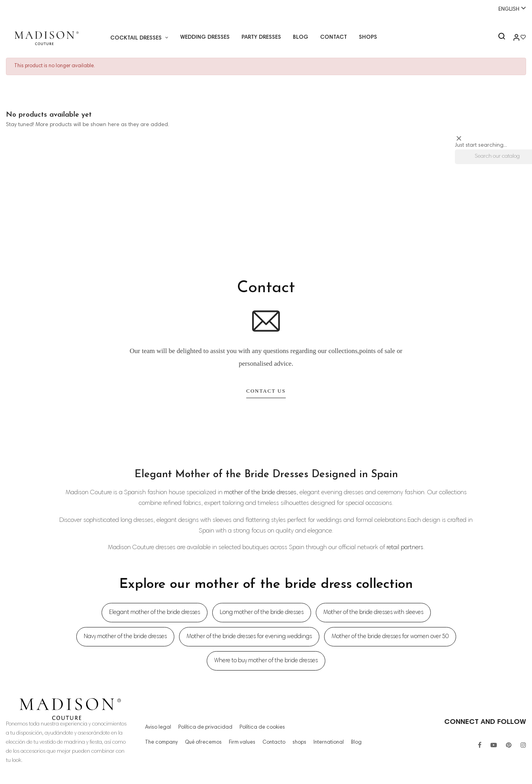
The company (161, 742)
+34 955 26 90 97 (30, 9)
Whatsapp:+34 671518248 (266, 9)
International (327, 742)
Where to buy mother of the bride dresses (266, 661)
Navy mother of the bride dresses (125, 637)
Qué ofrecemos (203, 742)
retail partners (405, 548)
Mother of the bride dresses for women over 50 (390, 637)
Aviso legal (158, 727)
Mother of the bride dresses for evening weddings (249, 637)
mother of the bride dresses (260, 493)
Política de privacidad (202, 727)
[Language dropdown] (509, 9)
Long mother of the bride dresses (262, 613)
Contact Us (266, 391)
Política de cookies (256, 727)
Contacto (273, 742)
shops (298, 742)
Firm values (241, 742)
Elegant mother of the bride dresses (155, 613)
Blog (354, 742)
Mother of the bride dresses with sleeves (373, 613)
